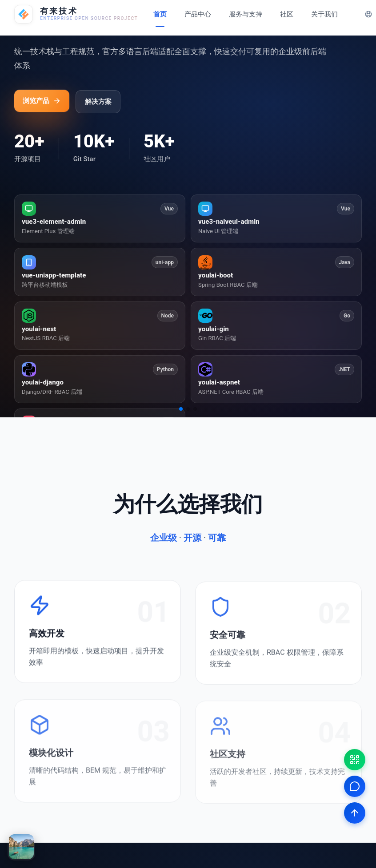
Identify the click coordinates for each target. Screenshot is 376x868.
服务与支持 (246, 14)
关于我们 (324, 14)
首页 (160, 14)
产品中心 (198, 14)
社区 (287, 14)
